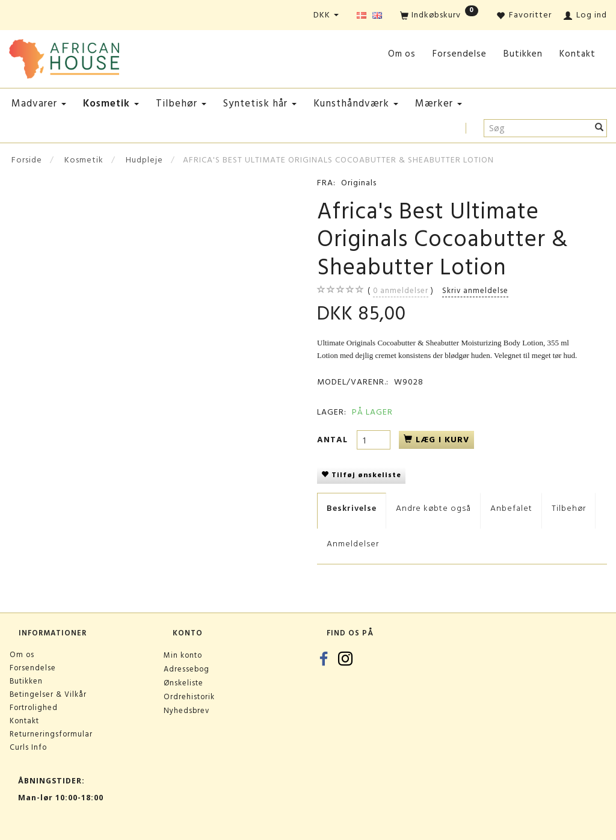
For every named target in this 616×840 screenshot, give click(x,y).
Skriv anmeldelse (475, 291)
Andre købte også (433, 508)
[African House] (64, 56)
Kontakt (577, 54)
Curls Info (28, 747)
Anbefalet (511, 508)
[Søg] (599, 128)
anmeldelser (401, 291)
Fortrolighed (34, 708)
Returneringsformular (51, 734)
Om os (402, 54)
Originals (359, 183)
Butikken (523, 54)
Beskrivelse (352, 508)
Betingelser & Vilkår (48, 694)
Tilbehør (569, 508)
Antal (334, 440)
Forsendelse (460, 54)
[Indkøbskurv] (439, 16)
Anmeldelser (353, 544)
